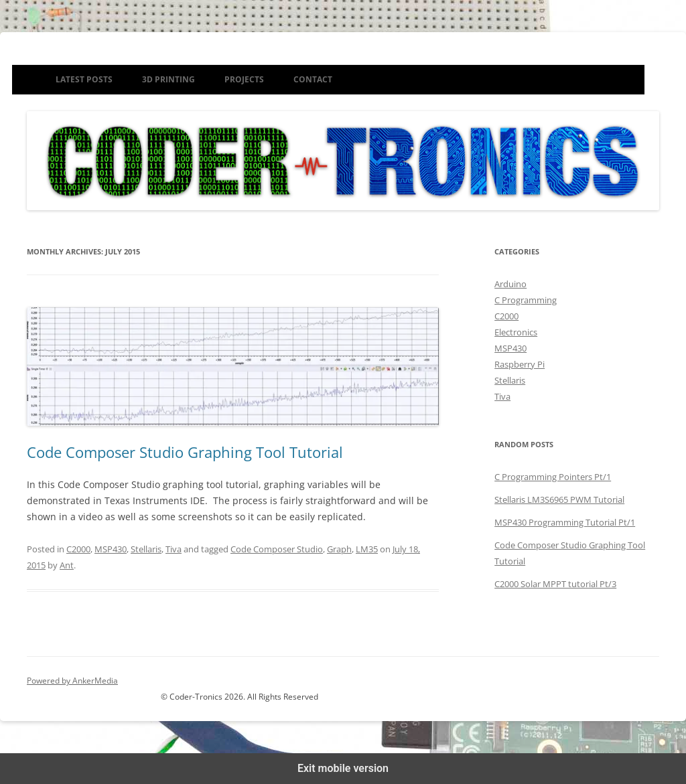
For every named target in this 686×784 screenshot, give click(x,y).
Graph (339, 549)
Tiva (174, 549)
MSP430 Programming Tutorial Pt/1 (565, 522)
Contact (313, 79)
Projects (244, 79)
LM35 (367, 549)
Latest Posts (84, 79)
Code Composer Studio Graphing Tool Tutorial (185, 452)
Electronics (516, 332)
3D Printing (168, 79)
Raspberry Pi (520, 364)
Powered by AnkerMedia (72, 681)
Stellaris (146, 549)
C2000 (78, 549)
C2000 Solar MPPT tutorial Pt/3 (555, 584)
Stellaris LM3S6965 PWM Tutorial (559, 499)
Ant (67, 565)
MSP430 (111, 549)
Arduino (510, 284)
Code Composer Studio (277, 549)
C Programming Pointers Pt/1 (553, 477)
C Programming (526, 300)
